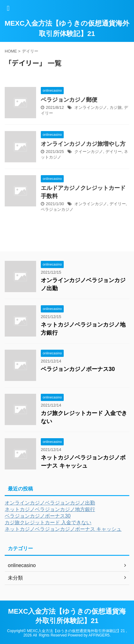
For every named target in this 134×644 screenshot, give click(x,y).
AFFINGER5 (99, 635)
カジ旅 (116, 107)
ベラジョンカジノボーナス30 (78, 369)
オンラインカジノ (91, 107)
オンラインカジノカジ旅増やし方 (83, 144)
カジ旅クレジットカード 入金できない (48, 522)
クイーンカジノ (89, 152)
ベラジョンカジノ (57, 209)
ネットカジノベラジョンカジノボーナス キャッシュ (63, 529)
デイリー (114, 152)
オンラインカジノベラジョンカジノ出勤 (50, 503)
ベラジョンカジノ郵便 (69, 100)
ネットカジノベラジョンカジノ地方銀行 (50, 509)
